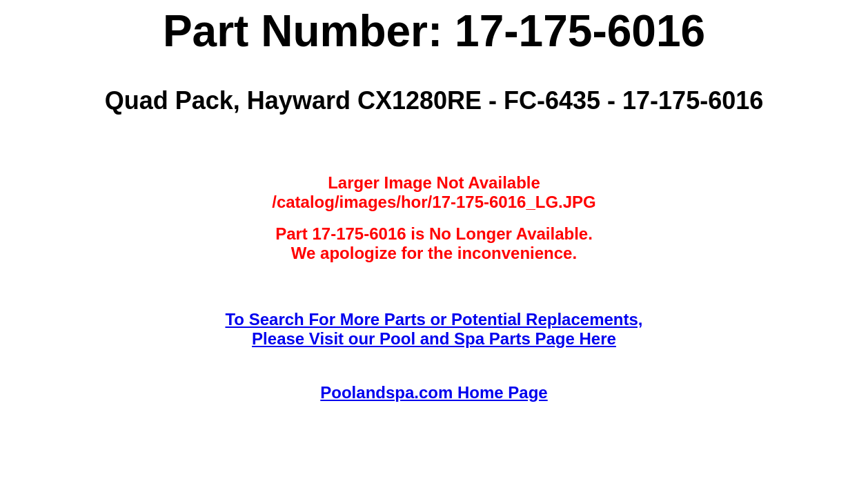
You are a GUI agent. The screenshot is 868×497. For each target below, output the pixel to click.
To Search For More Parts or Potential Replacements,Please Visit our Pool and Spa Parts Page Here (434, 329)
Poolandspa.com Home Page (434, 392)
